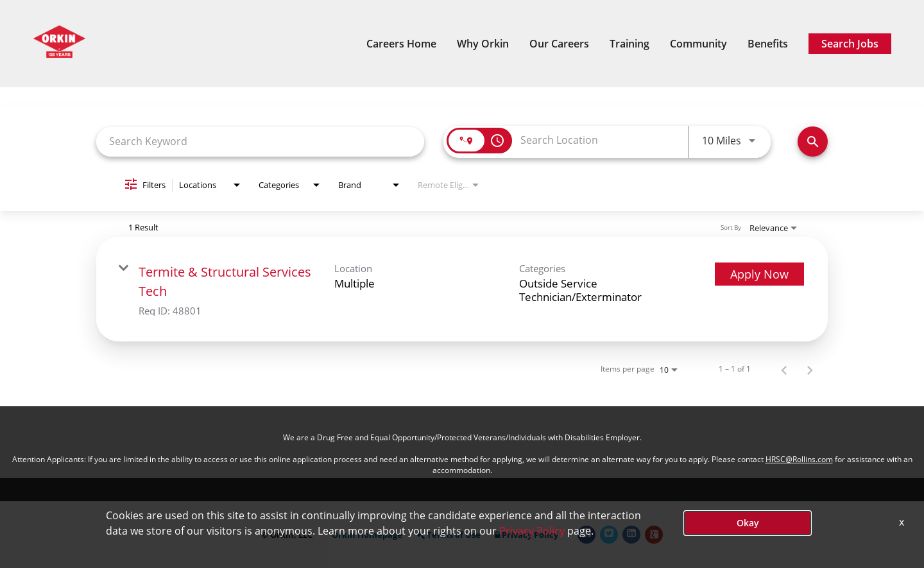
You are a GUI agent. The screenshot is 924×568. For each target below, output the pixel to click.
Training (629, 44)
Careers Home (401, 44)
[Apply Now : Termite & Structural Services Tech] (759, 274)
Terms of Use (449, 535)
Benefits (768, 44)
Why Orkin (483, 44)
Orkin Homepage (367, 535)
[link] (462, 289)
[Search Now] (813, 142)
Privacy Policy (526, 535)
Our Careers (559, 44)
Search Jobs (850, 44)
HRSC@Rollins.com (799, 459)
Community (698, 44)
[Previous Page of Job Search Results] (784, 369)
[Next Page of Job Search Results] (810, 369)
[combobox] (260, 142)
